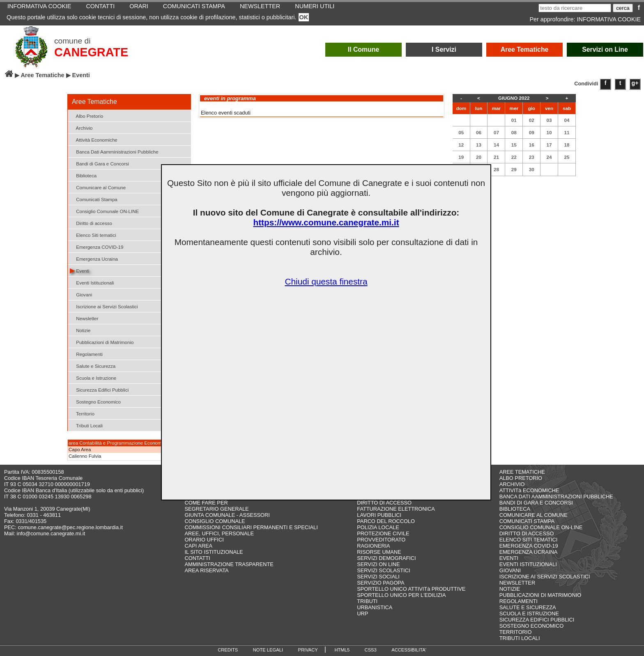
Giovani (81, 294)
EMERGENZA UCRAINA (529, 552)
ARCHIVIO (512, 484)
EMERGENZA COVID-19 (529, 546)
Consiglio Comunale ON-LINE (104, 211)
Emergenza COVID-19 (97, 247)
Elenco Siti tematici (93, 235)
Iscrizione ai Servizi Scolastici (104, 306)
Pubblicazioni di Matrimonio (102, 342)
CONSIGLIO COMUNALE (215, 521)
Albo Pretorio (86, 116)
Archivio (81, 127)
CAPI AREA (198, 546)
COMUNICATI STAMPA (527, 521)
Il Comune (364, 49)
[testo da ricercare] (575, 8)
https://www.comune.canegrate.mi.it (326, 222)
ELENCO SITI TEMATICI (529, 540)
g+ (635, 83)
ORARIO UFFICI (204, 540)
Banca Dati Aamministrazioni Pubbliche (114, 151)
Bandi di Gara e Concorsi (99, 163)
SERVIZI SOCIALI (378, 577)
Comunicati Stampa (94, 199)
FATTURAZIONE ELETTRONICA (396, 509)
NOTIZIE (510, 589)
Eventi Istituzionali (92, 282)
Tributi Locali (86, 425)
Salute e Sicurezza (93, 366)
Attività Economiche (94, 139)
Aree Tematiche (525, 49)
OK (304, 17)
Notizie (80, 330)
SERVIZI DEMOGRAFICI (386, 558)
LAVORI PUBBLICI (379, 515)
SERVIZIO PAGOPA (381, 583)
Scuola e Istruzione (93, 377)
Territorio (82, 413)
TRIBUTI (367, 601)
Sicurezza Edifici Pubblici (99, 389)
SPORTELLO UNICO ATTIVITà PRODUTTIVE (411, 589)
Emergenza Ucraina (94, 258)
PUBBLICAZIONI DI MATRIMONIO (540, 595)
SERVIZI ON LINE (378, 564)
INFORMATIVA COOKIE (609, 19)
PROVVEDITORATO (381, 540)
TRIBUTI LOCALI (520, 638)
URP (362, 614)
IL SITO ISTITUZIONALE (214, 552)
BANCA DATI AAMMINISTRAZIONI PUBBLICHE (556, 497)
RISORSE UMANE (379, 552)
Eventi (79, 270)
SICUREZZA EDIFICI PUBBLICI (537, 620)
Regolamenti (86, 354)
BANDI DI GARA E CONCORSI (536, 503)
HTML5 (342, 650)
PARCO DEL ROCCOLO (386, 521)
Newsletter (84, 318)
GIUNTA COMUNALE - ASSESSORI (227, 515)
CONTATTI (197, 558)
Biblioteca (83, 175)
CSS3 (371, 650)
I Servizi (444, 49)
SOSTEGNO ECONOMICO (531, 626)
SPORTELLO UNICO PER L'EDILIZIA (401, 595)
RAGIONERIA (373, 546)
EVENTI (509, 558)
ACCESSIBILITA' (409, 650)
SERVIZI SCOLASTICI (383, 570)
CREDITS (228, 650)
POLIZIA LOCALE (378, 527)
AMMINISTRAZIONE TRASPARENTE (229, 564)
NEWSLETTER (517, 583)
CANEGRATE (91, 52)
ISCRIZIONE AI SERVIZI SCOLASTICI (545, 577)
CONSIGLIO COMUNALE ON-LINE (541, 527)
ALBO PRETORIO (521, 478)
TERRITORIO (516, 632)
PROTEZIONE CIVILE (383, 533)
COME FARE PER (206, 503)
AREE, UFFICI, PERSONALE (219, 533)
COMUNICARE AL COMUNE (534, 515)
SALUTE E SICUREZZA (528, 607)
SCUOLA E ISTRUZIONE (529, 614)
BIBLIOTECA (515, 509)
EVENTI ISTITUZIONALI (528, 564)
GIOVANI (510, 570)
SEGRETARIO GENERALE (216, 509)
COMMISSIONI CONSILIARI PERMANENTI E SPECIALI (251, 527)
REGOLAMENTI (519, 601)
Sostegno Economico (95, 401)
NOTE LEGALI (268, 650)
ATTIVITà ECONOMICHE (529, 490)
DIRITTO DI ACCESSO (384, 503)
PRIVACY (308, 650)
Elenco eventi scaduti (226, 113)
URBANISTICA (375, 607)
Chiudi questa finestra (326, 281)
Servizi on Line (605, 49)
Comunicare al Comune (98, 187)
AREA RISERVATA (206, 570)
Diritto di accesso (91, 223)
